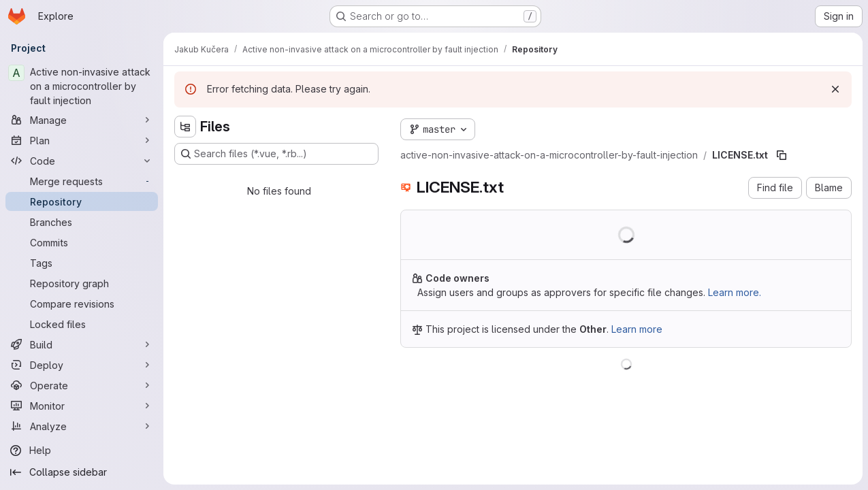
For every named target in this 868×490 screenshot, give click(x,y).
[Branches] (82, 222)
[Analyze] (82, 426)
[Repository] (82, 201)
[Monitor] (82, 406)
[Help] (82, 451)
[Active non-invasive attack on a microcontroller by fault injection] (82, 86)
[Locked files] (82, 324)
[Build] (82, 344)
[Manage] (82, 120)
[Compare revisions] (82, 304)
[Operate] (82, 385)
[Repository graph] (82, 283)
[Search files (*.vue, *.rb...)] (276, 154)
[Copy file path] (782, 155)
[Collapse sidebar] (82, 472)
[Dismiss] (835, 89)
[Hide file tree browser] (185, 127)
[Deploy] (82, 365)
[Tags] (82, 263)
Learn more (637, 329)
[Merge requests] (82, 181)
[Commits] (82, 242)
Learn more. (735, 292)
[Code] (82, 161)
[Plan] (82, 140)
